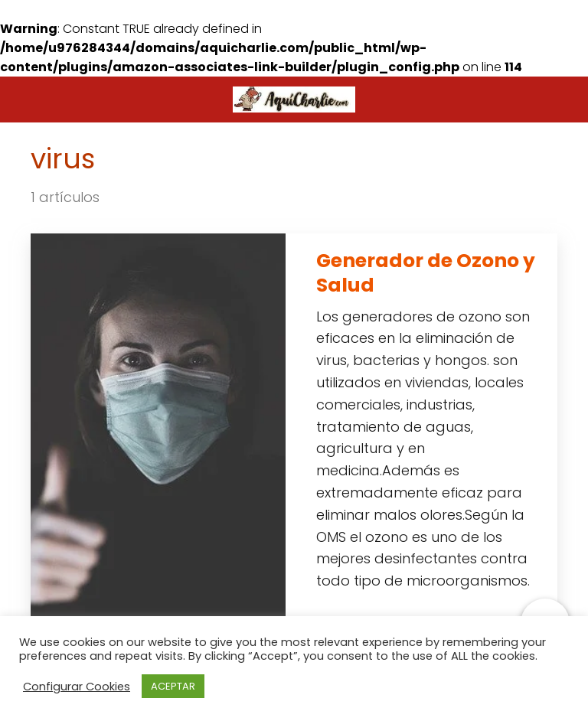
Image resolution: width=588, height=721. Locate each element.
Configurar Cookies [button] (77, 687)
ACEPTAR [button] (173, 686)
